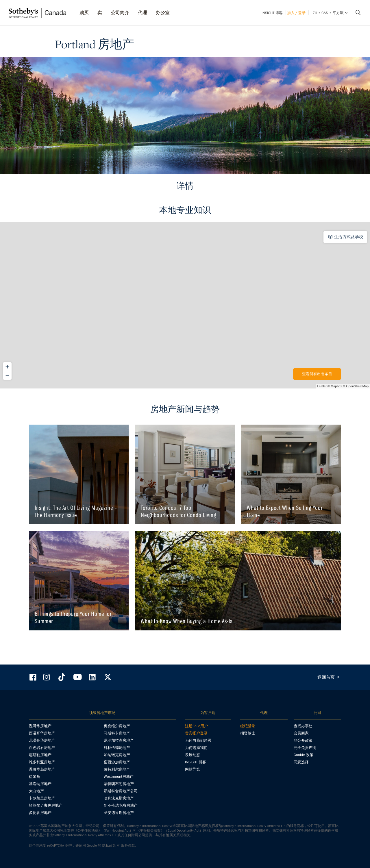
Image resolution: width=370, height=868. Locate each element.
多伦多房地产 (40, 813)
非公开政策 (303, 740)
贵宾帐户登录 (196, 733)
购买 (84, 13)
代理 (143, 13)
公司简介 (120, 13)
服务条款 (128, 845)
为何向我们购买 (198, 740)
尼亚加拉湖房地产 (119, 740)
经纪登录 (248, 726)
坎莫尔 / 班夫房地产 (46, 805)
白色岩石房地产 (42, 748)
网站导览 (193, 769)
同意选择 (301, 762)
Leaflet (322, 386)
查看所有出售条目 (317, 374)
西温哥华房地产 (42, 733)
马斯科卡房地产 (117, 733)
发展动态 (193, 755)
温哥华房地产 (40, 726)
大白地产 (36, 791)
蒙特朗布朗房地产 (119, 784)
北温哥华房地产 (42, 740)
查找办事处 (303, 726)
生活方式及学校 (345, 237)
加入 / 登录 (296, 13)
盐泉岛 (35, 777)
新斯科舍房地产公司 (121, 791)
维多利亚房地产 (42, 762)
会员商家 (301, 733)
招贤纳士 (248, 733)
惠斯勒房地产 (40, 755)
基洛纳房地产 (40, 784)
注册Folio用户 (196, 726)
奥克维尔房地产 (117, 726)
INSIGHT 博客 (272, 13)
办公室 (163, 13)
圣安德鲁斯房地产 (119, 813)
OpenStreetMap (357, 386)
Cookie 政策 (304, 755)
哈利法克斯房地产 (119, 798)
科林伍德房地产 (117, 748)
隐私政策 (109, 845)
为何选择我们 (196, 748)
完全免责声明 (305, 748)
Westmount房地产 (119, 777)
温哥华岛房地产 (42, 769)
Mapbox (336, 386)
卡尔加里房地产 (42, 798)
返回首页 (329, 677)
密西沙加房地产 (117, 762)
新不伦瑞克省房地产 (121, 805)
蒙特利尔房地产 (117, 769)
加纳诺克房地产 (117, 755)
